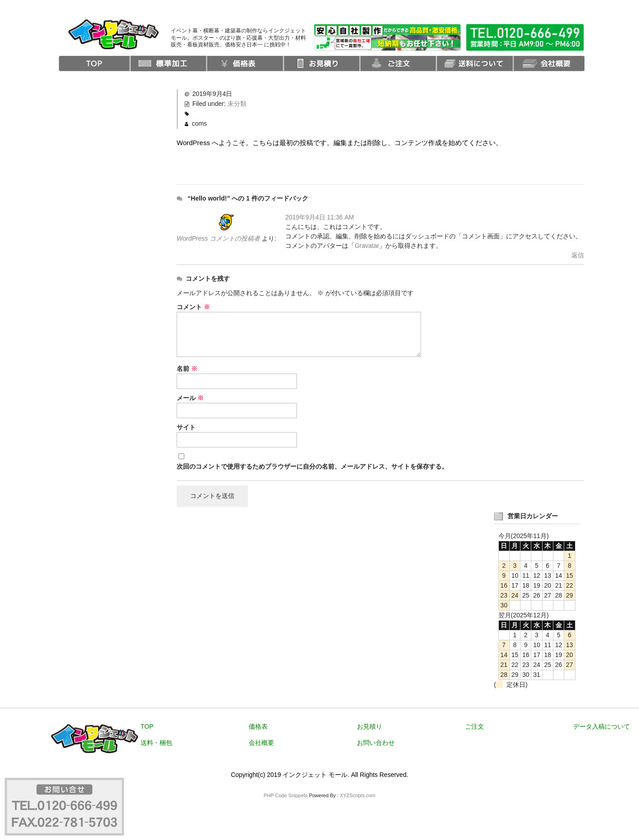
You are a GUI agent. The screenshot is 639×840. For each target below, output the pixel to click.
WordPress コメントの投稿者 (218, 238)
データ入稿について (602, 726)
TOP (147, 726)
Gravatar (367, 246)
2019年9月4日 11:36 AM (320, 217)
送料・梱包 (156, 743)
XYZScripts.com (358, 795)
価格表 (258, 726)
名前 (187, 369)
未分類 (237, 104)
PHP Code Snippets (286, 795)
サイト (186, 427)
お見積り (370, 726)
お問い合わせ (376, 743)
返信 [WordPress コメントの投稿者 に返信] (578, 255)
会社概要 (261, 743)
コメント (193, 307)
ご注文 (475, 726)
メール (190, 398)
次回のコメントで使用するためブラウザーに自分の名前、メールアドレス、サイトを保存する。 (312, 466)
